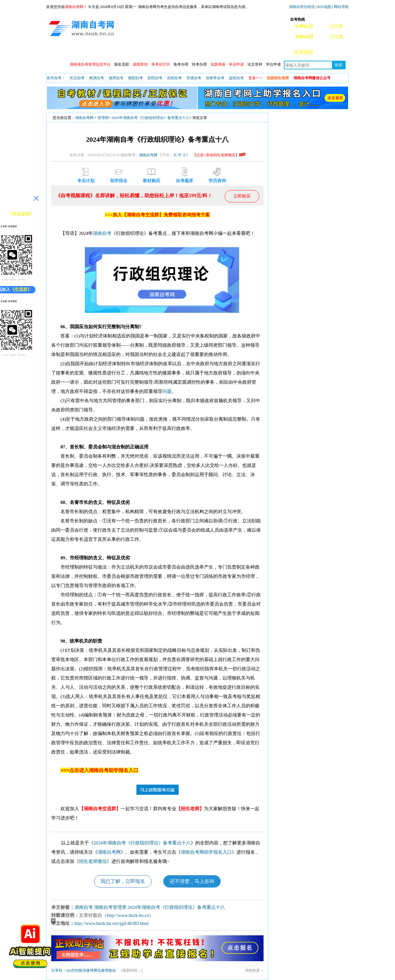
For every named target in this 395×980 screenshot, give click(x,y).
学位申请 (273, 64)
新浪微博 (86, 970)
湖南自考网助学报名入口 (206, 852)
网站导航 (341, 7)
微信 (112, 970)
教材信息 (243, 52)
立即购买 (242, 196)
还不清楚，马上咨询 (192, 881)
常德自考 (194, 78)
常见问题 (334, 52)
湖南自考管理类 (110, 907)
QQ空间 (72, 970)
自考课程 (303, 52)
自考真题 (273, 52)
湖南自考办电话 (302, 7)
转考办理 (199, 64)
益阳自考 (236, 78)
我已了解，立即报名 (123, 881)
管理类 (103, 118)
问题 (167, 391)
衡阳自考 (135, 78)
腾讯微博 (101, 970)
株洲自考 (97, 78)
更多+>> (255, 78)
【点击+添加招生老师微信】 (219, 155)
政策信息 (92, 52)
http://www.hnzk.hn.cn (128, 915)
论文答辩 (255, 64)
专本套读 (213, 52)
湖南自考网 (84, 118)
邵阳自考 (155, 78)
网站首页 (61, 52)
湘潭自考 (116, 78)
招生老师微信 (93, 861)
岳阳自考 (174, 78)
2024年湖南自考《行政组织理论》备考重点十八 (151, 118)
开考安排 (152, 52)
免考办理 (181, 64)
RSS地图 (324, 7)
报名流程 (122, 64)
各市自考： (56, 78)
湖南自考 (102, 233)
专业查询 (182, 52)
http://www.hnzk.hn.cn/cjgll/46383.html (112, 923)
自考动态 (122, 52)
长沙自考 (77, 78)
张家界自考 (215, 78)
